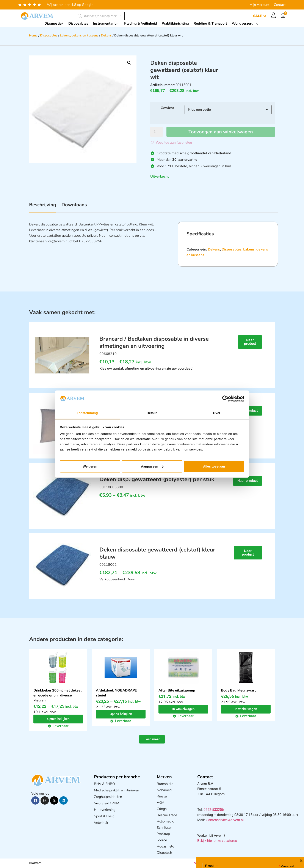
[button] (129, 63)
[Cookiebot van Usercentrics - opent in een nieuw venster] (225, 399)
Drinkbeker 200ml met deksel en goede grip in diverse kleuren (57, 695)
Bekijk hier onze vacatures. (217, 841)
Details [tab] (152, 413)
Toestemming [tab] (87, 413)
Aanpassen (152, 466)
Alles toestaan (214, 466)
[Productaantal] (157, 132)
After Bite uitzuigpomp (177, 690)
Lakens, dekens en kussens (79, 35)
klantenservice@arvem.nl (225, 820)
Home (33, 35)
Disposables (49, 35)
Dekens (106, 35)
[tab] (43, 207)
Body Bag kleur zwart (238, 690)
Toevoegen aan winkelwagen (221, 132)
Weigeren (90, 466)
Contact (280, 5)
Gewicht (167, 108)
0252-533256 (214, 810)
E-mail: (211, 865)
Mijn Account (259, 5)
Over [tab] (217, 413)
